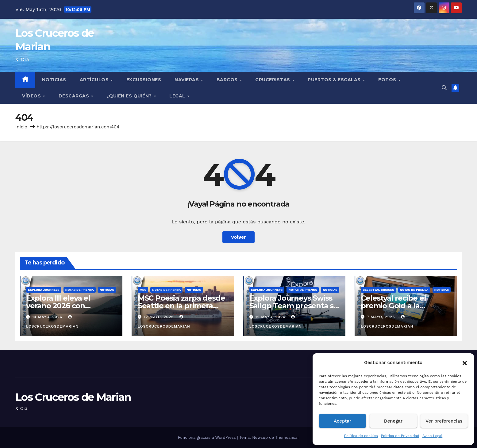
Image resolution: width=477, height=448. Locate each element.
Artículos (95, 80)
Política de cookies (361, 436)
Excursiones (144, 80)
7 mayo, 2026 (382, 317)
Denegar (393, 421)
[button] (465, 363)
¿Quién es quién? (130, 96)
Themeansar (287, 437)
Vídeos (32, 96)
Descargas (75, 96)
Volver (239, 237)
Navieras (187, 80)
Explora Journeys (44, 290)
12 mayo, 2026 (160, 317)
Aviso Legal (432, 436)
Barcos (228, 80)
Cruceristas (273, 80)
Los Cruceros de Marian (73, 397)
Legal (178, 96)
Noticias (54, 80)
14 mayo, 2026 (48, 317)
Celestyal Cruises (378, 290)
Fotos (388, 80)
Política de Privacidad (400, 436)
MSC (143, 290)
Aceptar (342, 421)
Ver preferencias (444, 421)
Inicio (21, 127)
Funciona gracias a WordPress (208, 437)
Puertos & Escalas (335, 80)
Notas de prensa (80, 290)
